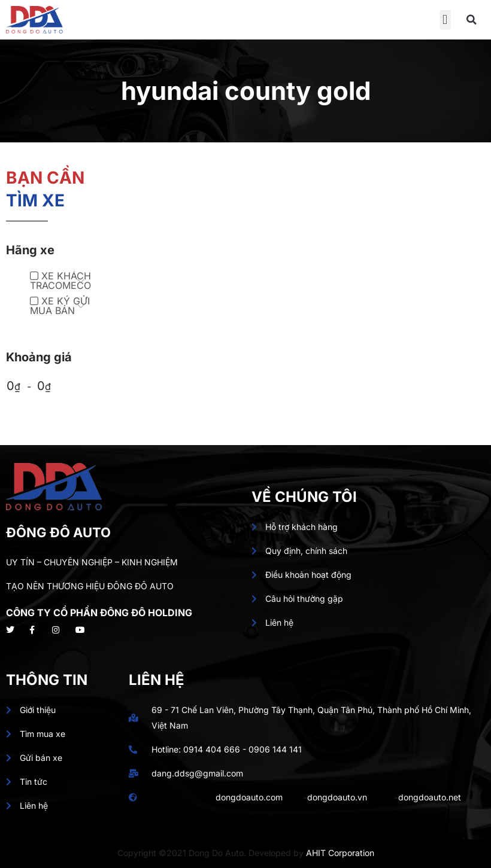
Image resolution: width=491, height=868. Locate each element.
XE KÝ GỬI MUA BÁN (60, 306)
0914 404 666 (212, 749)
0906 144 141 (275, 749)
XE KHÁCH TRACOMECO (60, 281)
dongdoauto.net (430, 797)
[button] (445, 20)
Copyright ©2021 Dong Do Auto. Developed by (212, 853)
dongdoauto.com (249, 797)
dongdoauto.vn (337, 797)
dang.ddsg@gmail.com (197, 773)
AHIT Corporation (340, 853)
